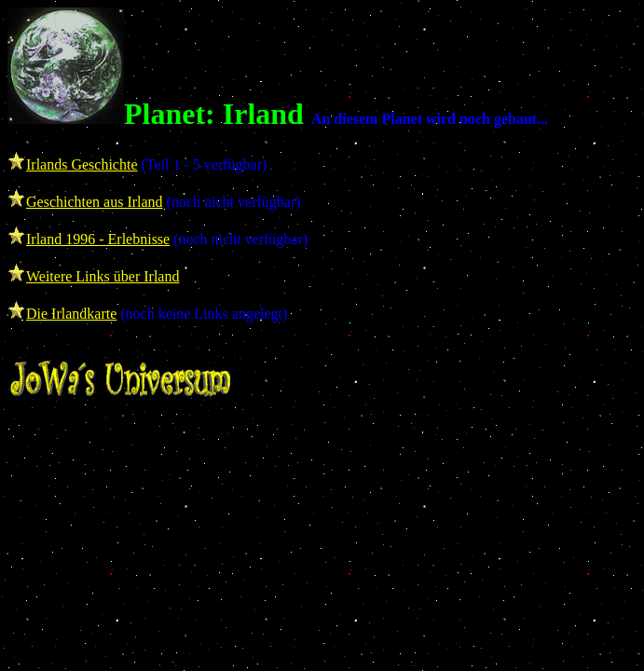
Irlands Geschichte (82, 164)
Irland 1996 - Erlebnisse (98, 239)
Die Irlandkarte (71, 314)
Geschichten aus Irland (95, 202)
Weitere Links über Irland (103, 276)
